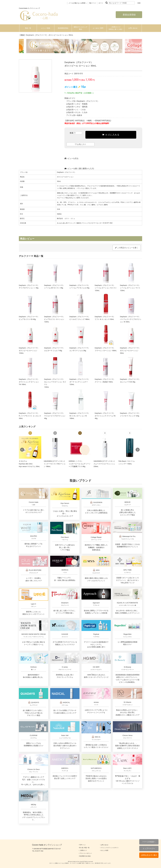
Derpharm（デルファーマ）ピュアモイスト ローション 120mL (54, 319)
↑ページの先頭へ (149, 842)
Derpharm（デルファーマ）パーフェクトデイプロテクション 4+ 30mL (131, 319)
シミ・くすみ (80, 110)
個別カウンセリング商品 (80, 28)
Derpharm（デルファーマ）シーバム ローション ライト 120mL (130, 288)
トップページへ (149, 848)
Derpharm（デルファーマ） (88, 101)
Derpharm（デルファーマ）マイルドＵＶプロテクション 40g (55, 416)
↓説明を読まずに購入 (149, 855)
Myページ (93, 3)
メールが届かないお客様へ (78, 3)
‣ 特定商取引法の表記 (85, 856)
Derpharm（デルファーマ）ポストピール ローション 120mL (29, 351)
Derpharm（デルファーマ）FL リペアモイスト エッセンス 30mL (30, 416)
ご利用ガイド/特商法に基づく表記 (115, 28)
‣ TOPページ (82, 845)
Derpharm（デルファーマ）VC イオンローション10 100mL (79, 416)
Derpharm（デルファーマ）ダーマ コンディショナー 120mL (79, 382)
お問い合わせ (133, 28)
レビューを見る (72, 158)
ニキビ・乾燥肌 (81, 104)
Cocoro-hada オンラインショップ (47, 845)
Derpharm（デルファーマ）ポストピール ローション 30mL (130, 351)
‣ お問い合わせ (104, 845)
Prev (22, 450)
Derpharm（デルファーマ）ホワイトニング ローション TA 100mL (29, 382)
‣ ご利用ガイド (83, 850)
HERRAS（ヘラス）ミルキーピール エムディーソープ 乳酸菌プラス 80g (79, 464)
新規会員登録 (129, 15)
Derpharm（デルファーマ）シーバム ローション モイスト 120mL (106, 288)
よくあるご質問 (98, 28)
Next (138, 450)
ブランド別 (71, 101)
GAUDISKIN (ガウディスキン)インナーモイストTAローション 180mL (55, 464)
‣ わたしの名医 (104, 850)
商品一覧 (28, 28)
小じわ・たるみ (81, 112)
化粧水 (79, 115)
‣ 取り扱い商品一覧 (84, 848)
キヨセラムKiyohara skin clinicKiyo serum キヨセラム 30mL (29, 464)
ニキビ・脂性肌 (81, 107)
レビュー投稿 (46, 28)
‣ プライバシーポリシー (85, 853)
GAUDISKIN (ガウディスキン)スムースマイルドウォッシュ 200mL (104, 464)
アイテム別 (71, 115)
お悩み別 (70, 104)
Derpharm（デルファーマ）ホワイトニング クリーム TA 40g (105, 416)
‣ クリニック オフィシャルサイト (109, 848)
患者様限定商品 (63, 28)
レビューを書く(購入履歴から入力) (79, 169)
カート (101, 3)
